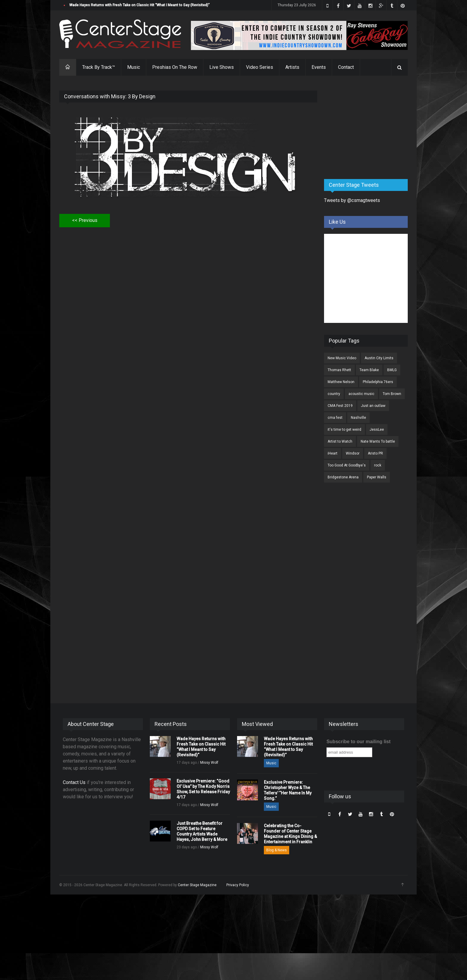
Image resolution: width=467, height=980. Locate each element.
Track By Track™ (99, 67)
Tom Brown (392, 394)
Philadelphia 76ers (378, 382)
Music (134, 67)
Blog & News (277, 850)
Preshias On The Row (175, 67)
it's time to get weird (344, 430)
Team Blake (369, 370)
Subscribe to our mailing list (358, 742)
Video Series (260, 67)
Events (319, 67)
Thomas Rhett (339, 370)
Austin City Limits (379, 358)
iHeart (333, 453)
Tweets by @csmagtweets (352, 200)
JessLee (377, 430)
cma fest (335, 418)
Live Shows (222, 67)
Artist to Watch (340, 441)
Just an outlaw (373, 406)
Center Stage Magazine (197, 885)
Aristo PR (375, 453)
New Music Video (342, 358)
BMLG (392, 370)
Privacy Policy (238, 885)
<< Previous (85, 220)
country (334, 394)
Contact (346, 67)
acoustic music (361, 394)
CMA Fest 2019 (340, 406)
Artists (292, 67)
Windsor (353, 453)
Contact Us (74, 782)
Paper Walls (377, 477)
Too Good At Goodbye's (347, 465)
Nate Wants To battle (378, 441)
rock (378, 465)
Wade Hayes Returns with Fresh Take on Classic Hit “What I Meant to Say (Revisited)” (140, 5)
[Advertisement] (369, 128)
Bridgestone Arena (343, 477)
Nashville (358, 418)
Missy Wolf (209, 763)
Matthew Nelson (341, 382)
